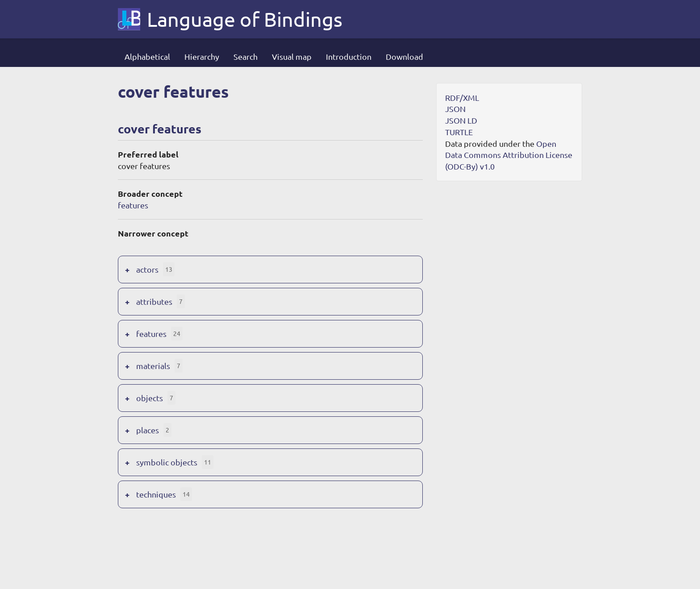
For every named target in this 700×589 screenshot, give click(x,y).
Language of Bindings (245, 19)
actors (147, 269)
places (148, 430)
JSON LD (461, 120)
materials (153, 366)
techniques (156, 494)
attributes (154, 301)
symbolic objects (167, 462)
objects (150, 398)
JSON (455, 109)
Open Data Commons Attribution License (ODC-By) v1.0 (509, 155)
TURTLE (459, 132)
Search (246, 56)
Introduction (349, 56)
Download (404, 56)
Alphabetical (147, 56)
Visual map (292, 56)
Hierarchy (202, 56)
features (133, 205)
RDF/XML (462, 97)
